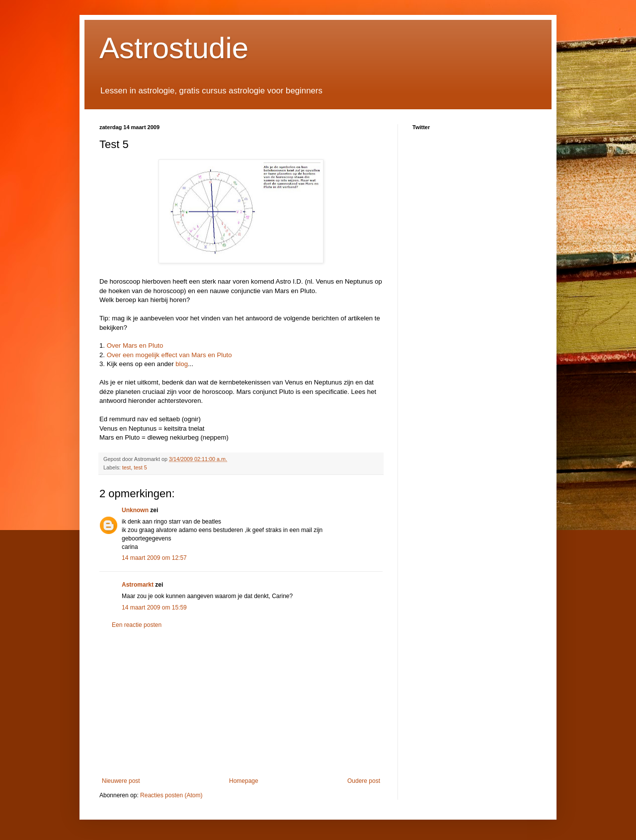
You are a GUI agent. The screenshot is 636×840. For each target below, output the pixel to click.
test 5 (140, 467)
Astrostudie (174, 48)
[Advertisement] (241, 703)
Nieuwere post (121, 781)
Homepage (244, 781)
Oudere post (364, 781)
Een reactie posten (137, 625)
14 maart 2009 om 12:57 (154, 558)
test (126, 467)
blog (182, 364)
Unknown (135, 510)
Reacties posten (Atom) (171, 795)
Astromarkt (138, 585)
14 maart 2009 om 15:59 (154, 608)
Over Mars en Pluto (134, 345)
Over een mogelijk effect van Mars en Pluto (169, 355)
